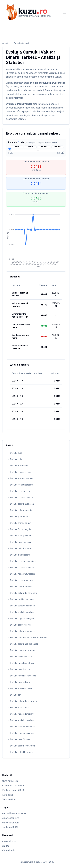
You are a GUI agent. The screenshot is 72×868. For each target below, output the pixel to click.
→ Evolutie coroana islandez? (21, 727)
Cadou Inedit (9, 850)
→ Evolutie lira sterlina (18, 466)
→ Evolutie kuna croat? (18, 708)
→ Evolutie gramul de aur (19, 523)
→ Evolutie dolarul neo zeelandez (23, 644)
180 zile (57, 147)
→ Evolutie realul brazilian (19, 669)
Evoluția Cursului (21, 43)
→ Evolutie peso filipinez (19, 739)
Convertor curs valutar (13, 786)
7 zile (17, 147)
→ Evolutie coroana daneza (20, 498)
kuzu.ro (39, 862)
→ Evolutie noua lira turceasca (22, 574)
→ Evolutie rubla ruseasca (20, 542)
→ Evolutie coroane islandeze (21, 606)
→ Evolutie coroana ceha (19, 491)
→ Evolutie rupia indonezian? (21, 714)
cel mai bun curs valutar (14, 813)
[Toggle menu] (64, 12)
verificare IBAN (10, 827)
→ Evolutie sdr (14, 695)
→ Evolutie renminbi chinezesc (22, 676)
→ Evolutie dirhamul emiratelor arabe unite (27, 638)
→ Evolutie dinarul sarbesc (20, 587)
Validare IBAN (9, 800)
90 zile (44, 147)
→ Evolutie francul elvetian (20, 472)
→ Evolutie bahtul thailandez (21, 752)
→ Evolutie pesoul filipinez (20, 625)
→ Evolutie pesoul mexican (20, 657)
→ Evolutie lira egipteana (19, 555)
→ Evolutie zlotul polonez (19, 536)
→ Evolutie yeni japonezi (19, 517)
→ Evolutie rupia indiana (19, 682)
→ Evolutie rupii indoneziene (21, 599)
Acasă (5, 43)
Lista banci (8, 795)
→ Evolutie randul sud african (21, 663)
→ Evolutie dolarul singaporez (21, 631)
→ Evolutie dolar (15, 459)
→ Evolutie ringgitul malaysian (21, 618)
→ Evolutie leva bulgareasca (21, 485)
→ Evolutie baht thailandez (20, 548)
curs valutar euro (11, 818)
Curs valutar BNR (11, 781)
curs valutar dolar (11, 823)
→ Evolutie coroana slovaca (20, 580)
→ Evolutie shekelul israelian (21, 612)
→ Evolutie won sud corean (20, 688)
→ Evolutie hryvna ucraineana (21, 650)
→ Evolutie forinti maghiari (20, 529)
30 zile (30, 147)
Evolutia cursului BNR (13, 790)
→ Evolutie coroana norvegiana (22, 561)
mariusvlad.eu (9, 841)
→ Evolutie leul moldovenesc (21, 478)
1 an (37, 151)
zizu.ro (6, 846)
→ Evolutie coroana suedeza (21, 568)
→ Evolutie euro (15, 453)
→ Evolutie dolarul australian (21, 504)
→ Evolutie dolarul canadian (20, 510)
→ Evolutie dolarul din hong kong (23, 593)
